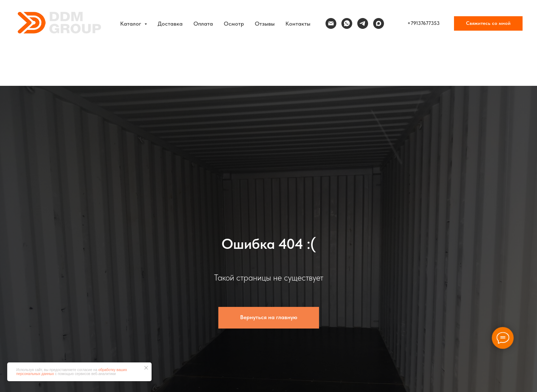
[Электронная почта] (331, 23)
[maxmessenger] (379, 23)
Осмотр (234, 24)
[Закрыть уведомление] (146, 368)
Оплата (203, 24)
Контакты (298, 24)
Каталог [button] (131, 24)
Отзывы (265, 24)
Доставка (170, 24)
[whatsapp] (347, 23)
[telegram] (363, 23)
